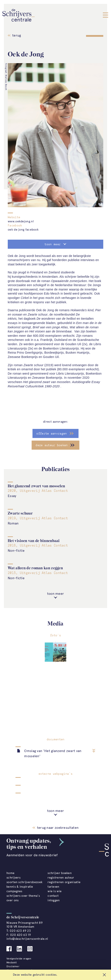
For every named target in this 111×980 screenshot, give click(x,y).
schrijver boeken (60, 873)
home (10, 873)
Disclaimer (13, 966)
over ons (12, 900)
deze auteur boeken (52, 445)
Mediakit (12, 962)
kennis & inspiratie (20, 887)
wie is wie (55, 891)
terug (14, 35)
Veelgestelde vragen (19, 959)
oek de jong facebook (23, 230)
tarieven (53, 887)
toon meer (55, 244)
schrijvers (13, 878)
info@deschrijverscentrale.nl (27, 939)
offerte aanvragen (52, 433)
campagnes (14, 891)
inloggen (54, 900)
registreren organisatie (64, 882)
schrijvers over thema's (23, 896)
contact (53, 896)
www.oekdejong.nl (21, 221)
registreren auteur (61, 878)
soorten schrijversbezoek (24, 882)
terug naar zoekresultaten (55, 828)
